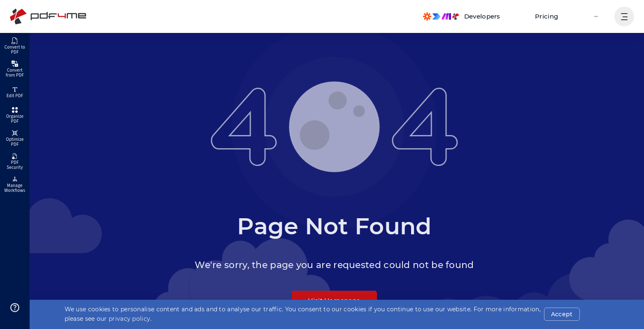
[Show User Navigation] (624, 16)
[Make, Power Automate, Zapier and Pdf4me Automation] (470, 16)
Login (597, 16)
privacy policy (129, 319)
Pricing (551, 16)
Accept (563, 314)
